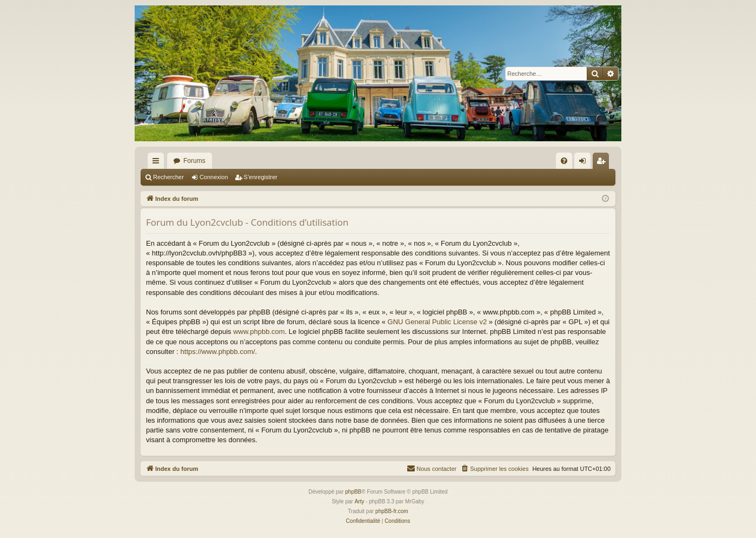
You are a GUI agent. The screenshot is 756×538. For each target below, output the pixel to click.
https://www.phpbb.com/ (218, 352)
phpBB (353, 492)
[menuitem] (564, 161)
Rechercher (168, 177)
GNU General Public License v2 (437, 322)
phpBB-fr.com (392, 511)
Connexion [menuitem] (585, 163)
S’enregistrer (261, 177)
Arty (360, 501)
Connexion (214, 177)
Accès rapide (158, 163)
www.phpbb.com (259, 332)
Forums (194, 161)
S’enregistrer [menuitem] (603, 163)
